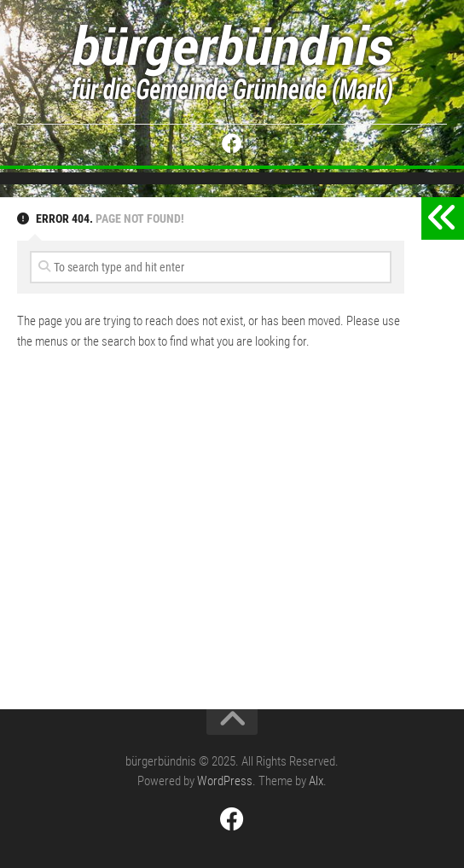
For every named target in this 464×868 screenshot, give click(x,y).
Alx (316, 781)
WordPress (225, 781)
